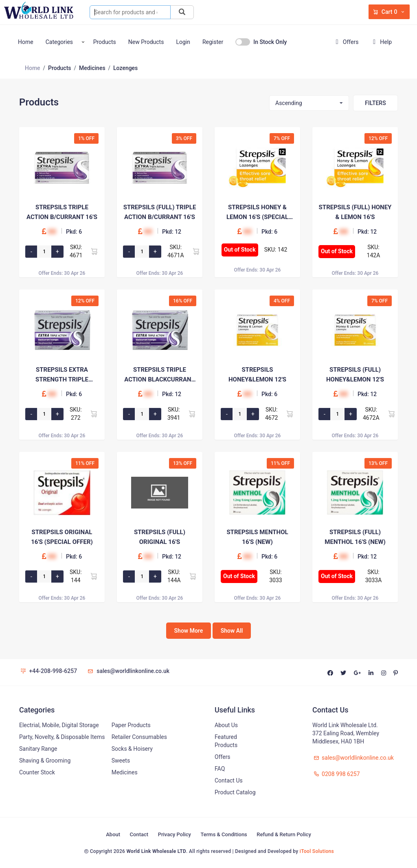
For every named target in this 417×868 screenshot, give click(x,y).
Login (183, 42)
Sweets (121, 761)
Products (105, 42)
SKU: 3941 (174, 414)
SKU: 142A (374, 251)
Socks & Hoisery (132, 749)
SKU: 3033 (275, 576)
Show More (189, 631)
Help (381, 42)
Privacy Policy (174, 834)
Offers (345, 42)
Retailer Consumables (139, 737)
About (113, 834)
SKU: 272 (76, 414)
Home (26, 42)
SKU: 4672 (271, 414)
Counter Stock (37, 772)
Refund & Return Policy (284, 834)
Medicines (125, 772)
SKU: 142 (276, 250)
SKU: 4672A (371, 414)
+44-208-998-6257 (48, 671)
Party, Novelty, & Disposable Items (62, 737)
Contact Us (229, 780)
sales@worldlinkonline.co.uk (128, 671)
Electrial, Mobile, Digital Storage (59, 725)
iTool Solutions (317, 851)
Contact (139, 834)
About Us (226, 725)
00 (52, 231)
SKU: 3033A (374, 576)
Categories (59, 42)
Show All (232, 631)
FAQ (220, 769)
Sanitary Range (38, 749)
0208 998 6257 (336, 774)
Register (213, 42)
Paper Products (131, 725)
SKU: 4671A (176, 251)
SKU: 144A (174, 576)
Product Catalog (235, 792)
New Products (146, 42)
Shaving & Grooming (45, 761)
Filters (375, 103)
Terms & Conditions (224, 834)
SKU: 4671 (76, 251)
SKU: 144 (76, 576)
